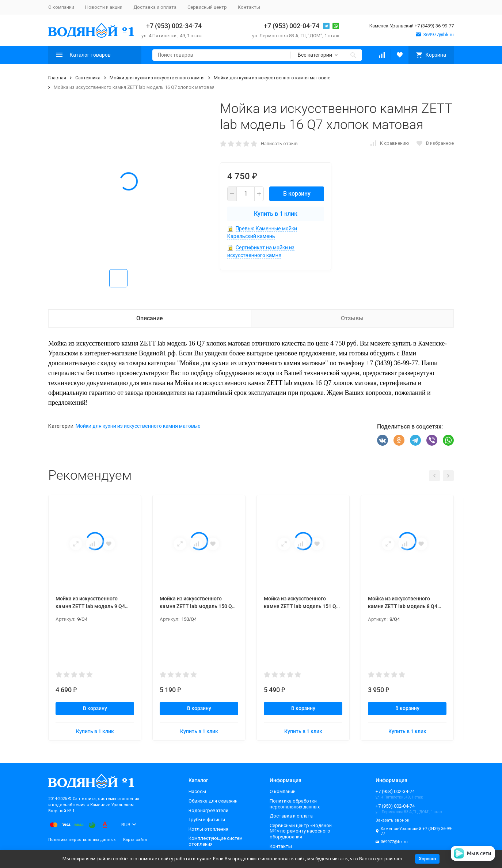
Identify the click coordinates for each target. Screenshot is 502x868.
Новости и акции (104, 7)
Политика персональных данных (82, 840)
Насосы (197, 791)
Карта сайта (135, 840)
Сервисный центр (207, 7)
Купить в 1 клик (276, 214)
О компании (61, 7)
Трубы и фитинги (207, 820)
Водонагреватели (208, 810)
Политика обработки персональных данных (295, 804)
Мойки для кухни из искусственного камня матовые (272, 78)
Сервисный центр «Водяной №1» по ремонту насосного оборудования (301, 831)
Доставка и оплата (155, 7)
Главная (57, 78)
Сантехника (88, 78)
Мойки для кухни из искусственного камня (157, 78)
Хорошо (427, 859)
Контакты (249, 7)
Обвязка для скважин (213, 801)
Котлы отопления (208, 829)
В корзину (297, 194)
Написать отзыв (279, 144)
